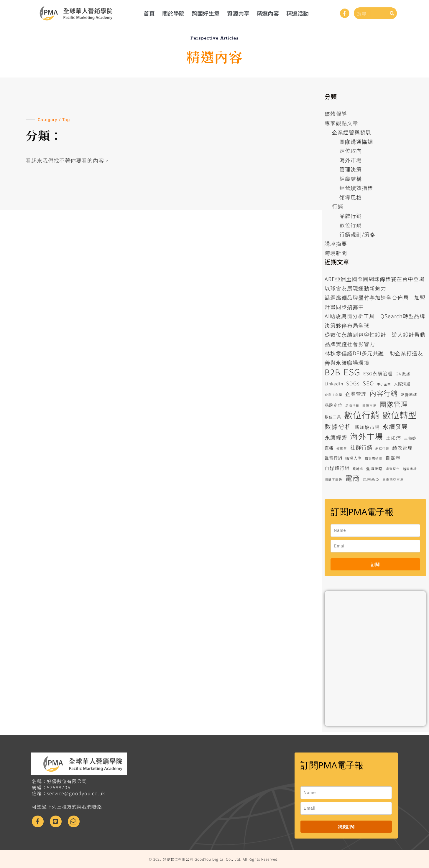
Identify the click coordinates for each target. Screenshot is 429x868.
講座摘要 (336, 243)
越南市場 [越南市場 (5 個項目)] (410, 469)
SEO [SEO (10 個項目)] (368, 383)
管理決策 (351, 169)
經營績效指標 (356, 188)
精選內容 (268, 13)
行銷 (338, 206)
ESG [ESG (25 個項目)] (352, 372)
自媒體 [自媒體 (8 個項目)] (393, 458)
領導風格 (351, 197)
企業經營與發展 (352, 132)
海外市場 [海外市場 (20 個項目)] (366, 436)
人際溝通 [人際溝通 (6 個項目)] (402, 384)
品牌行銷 (351, 216)
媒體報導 (336, 113)
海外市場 (351, 160)
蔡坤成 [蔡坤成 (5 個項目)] (358, 469)
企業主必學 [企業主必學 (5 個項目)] (333, 395)
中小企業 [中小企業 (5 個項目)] (384, 384)
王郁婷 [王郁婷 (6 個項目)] (410, 438)
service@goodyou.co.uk (76, 793)
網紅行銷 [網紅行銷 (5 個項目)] (382, 448)
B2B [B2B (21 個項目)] (333, 372)
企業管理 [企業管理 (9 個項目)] (356, 394)
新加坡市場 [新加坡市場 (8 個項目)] (367, 427)
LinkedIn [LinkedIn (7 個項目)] (334, 384)
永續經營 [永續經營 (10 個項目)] (336, 437)
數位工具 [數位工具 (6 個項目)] (333, 417)
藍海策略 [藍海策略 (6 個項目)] (374, 468)
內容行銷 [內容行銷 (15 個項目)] (384, 393)
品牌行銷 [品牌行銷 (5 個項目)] (352, 406)
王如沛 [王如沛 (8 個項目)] (393, 438)
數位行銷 (351, 225)
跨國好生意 (206, 13)
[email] (375, 546)
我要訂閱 (346, 827)
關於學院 (173, 13)
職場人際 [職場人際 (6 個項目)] (354, 458)
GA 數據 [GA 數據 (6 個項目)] (403, 374)
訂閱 (375, 564)
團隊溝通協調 (356, 141)
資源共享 (238, 13)
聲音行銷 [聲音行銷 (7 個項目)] (333, 458)
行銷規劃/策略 (357, 234)
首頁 (149, 13)
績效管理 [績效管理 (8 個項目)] (402, 448)
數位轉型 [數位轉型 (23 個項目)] (400, 415)
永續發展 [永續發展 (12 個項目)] (395, 426)
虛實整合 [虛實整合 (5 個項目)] (393, 469)
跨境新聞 (336, 253)
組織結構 (351, 179)
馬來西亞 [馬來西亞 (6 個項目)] (371, 479)
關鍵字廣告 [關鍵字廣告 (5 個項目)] (333, 480)
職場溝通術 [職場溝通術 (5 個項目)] (374, 458)
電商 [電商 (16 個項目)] (353, 478)
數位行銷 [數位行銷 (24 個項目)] (362, 415)
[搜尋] (392, 13)
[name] (375, 530)
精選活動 (297, 13)
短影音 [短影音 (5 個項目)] (342, 448)
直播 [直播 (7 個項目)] (329, 448)
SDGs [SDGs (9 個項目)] (353, 383)
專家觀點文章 (341, 123)
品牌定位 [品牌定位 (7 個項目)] (333, 405)
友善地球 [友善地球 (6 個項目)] (409, 394)
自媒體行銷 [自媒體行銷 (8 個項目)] (337, 468)
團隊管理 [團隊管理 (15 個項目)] (394, 404)
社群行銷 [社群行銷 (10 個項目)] (361, 447)
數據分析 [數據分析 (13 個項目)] (338, 426)
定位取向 (351, 151)
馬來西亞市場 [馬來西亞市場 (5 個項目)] (393, 480)
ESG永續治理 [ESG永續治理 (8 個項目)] (378, 373)
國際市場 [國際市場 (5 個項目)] (369, 406)
